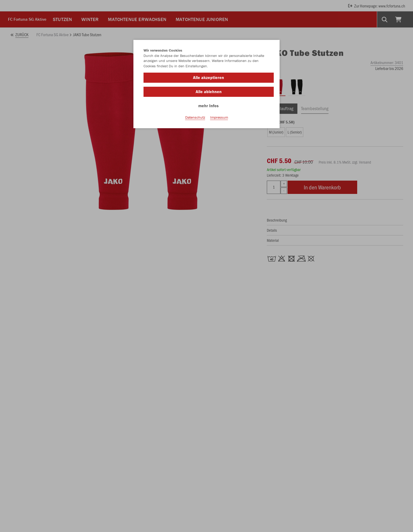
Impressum (219, 117)
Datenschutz (195, 117)
